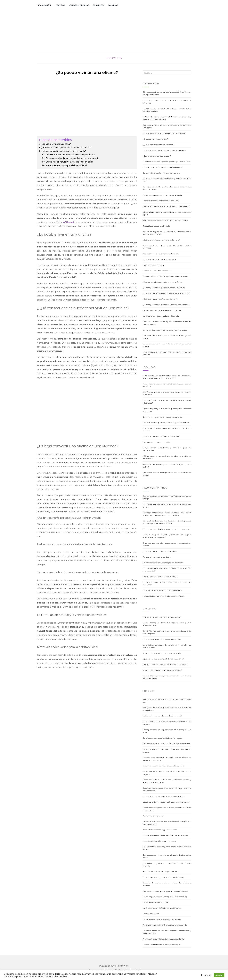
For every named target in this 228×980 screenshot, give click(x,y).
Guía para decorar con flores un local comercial (162, 716)
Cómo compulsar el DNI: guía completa (159, 259)
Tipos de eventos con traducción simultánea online (164, 766)
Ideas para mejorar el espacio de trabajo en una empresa (166, 802)
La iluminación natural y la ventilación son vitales (69, 162)
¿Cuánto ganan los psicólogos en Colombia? (161, 436)
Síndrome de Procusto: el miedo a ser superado (162, 653)
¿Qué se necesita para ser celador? (157, 156)
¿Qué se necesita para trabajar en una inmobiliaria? (164, 133)
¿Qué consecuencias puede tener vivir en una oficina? (66, 147)
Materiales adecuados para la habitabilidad (66, 165)
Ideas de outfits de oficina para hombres (159, 841)
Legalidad (60, 5)
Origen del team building (153, 265)
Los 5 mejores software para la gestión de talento (163, 563)
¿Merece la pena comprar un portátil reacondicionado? (166, 891)
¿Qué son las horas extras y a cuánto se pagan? (162, 590)
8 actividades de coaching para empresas (160, 830)
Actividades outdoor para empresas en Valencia (162, 195)
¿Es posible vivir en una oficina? (56, 144)
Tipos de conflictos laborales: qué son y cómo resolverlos (166, 276)
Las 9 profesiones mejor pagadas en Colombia (162, 310)
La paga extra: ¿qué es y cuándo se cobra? (160, 576)
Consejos (113, 5)
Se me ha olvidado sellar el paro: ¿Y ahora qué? (162, 945)
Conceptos (98, 5)
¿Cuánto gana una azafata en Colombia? (160, 299)
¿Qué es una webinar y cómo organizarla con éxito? (164, 150)
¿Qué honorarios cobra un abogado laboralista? (163, 167)
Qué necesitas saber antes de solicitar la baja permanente (166, 744)
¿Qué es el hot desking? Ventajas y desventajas (162, 639)
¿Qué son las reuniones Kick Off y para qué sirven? (164, 659)
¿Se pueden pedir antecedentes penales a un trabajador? (166, 206)
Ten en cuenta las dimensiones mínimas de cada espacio (72, 158)
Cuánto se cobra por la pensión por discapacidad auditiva (166, 162)
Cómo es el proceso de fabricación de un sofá (161, 201)
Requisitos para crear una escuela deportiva (161, 254)
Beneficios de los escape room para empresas (161, 871)
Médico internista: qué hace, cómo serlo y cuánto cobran (166, 423)
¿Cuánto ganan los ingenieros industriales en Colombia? (166, 305)
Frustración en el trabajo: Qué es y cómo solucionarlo (165, 925)
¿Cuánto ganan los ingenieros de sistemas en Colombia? (166, 293)
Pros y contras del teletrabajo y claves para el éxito (163, 939)
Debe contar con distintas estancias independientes (70, 155)
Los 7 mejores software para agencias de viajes (162, 919)
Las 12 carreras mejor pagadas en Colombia (161, 316)
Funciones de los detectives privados (157, 271)
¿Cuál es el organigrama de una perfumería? (161, 240)
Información (44, 5)
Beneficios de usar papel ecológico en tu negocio (162, 738)
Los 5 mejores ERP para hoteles (156, 902)
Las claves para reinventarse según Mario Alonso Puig (165, 897)
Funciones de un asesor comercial (156, 442)
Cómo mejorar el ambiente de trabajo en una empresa (165, 835)
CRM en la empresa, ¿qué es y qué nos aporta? (162, 617)
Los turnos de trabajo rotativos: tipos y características (165, 330)
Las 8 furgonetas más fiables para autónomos (162, 908)
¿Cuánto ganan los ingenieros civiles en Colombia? (164, 288)
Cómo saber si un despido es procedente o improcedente (166, 529)
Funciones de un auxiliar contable (157, 557)
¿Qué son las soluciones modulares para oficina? (163, 282)
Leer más (206, 975)
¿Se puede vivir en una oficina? (155, 139)
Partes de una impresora (153, 816)
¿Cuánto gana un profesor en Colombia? (160, 551)
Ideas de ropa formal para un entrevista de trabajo (163, 877)
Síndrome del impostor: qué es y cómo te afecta (162, 670)
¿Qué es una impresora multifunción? (158, 145)
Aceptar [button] (219, 975)
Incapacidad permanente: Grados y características (163, 596)
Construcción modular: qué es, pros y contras (161, 173)
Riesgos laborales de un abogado (156, 226)
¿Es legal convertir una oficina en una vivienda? (63, 151)
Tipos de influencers (151, 914)
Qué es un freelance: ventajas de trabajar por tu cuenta (165, 664)
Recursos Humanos (79, 5)
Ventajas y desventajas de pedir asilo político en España (165, 220)
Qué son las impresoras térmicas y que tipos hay (163, 417)
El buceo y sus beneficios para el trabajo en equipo (163, 796)
